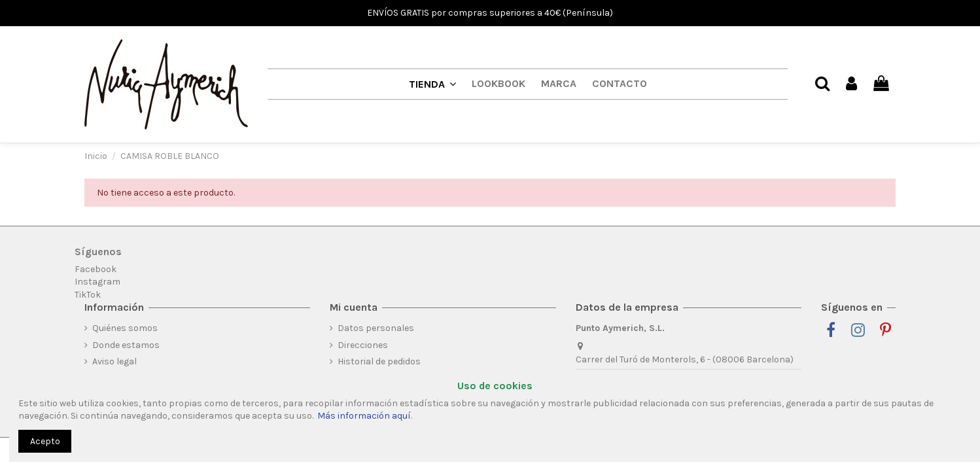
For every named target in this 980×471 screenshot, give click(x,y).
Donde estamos (126, 345)
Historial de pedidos (379, 361)
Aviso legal (114, 361)
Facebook (96, 269)
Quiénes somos (125, 328)
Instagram (97, 282)
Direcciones (363, 345)
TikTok (88, 295)
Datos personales (376, 328)
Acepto (45, 441)
